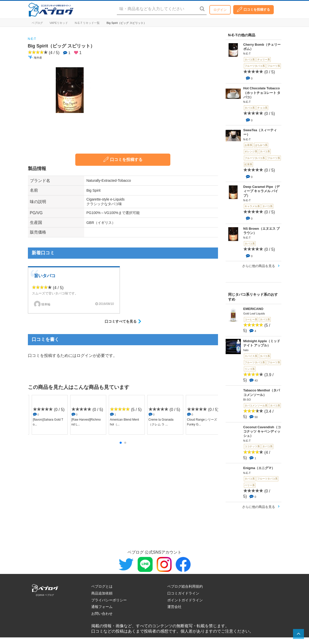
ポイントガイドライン (185, 600)
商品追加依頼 (102, 593)
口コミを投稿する (253, 9)
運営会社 (174, 607)
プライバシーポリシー (109, 600)
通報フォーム (102, 607)
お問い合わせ (102, 614)
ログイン (220, 10)
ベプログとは (102, 586)
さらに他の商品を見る (259, 266)
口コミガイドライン (183, 593)
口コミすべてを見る (121, 321)
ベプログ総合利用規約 (185, 586)
